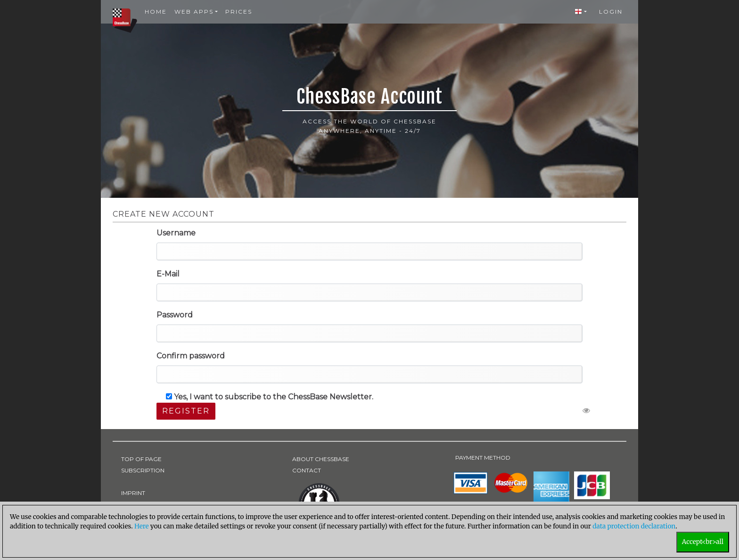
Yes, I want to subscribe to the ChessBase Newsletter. (270, 397)
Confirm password (191, 356)
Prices (239, 12)
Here (142, 526)
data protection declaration (634, 526)
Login (611, 12)
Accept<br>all (703, 542)
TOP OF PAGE (141, 459)
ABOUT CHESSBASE (321, 459)
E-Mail (168, 274)
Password (175, 315)
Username (176, 233)
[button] (581, 12)
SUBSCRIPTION (143, 470)
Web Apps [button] (194, 12)
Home (156, 12)
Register (186, 411)
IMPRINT (133, 493)
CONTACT (307, 470)
